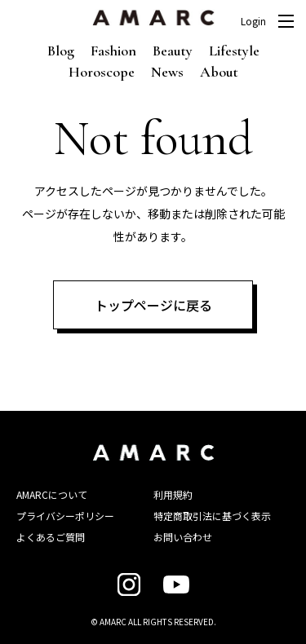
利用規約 (173, 494)
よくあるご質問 (51, 537)
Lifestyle (234, 51)
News (167, 72)
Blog (61, 51)
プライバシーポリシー (65, 516)
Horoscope (102, 72)
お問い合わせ (183, 537)
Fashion (113, 51)
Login (253, 21)
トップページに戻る (153, 305)
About (219, 72)
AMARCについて (52, 494)
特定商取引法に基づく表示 (212, 516)
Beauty (173, 51)
